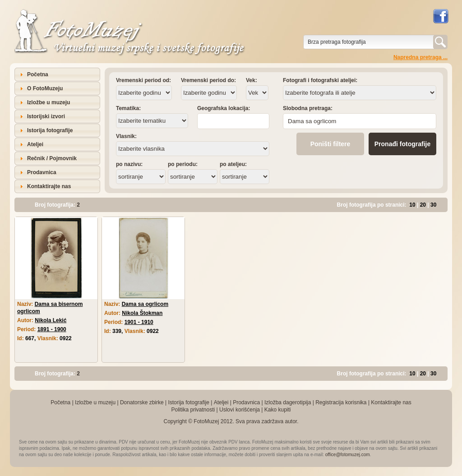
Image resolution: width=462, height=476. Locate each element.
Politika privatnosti (193, 410)
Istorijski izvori (46, 116)
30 (433, 205)
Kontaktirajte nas (49, 186)
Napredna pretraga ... (420, 57)
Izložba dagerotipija (288, 402)
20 (423, 205)
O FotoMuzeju (45, 88)
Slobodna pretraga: (308, 108)
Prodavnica (42, 172)
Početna (38, 74)
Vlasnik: (126, 136)
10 (412, 205)
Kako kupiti (278, 410)
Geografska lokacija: (224, 108)
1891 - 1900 (52, 329)
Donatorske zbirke (142, 402)
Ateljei (35, 144)
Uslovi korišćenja (240, 410)
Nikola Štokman (142, 313)
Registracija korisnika (341, 402)
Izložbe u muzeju (49, 102)
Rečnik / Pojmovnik (52, 158)
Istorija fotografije (50, 130)
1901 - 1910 (139, 322)
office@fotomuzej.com (348, 455)
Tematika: (128, 108)
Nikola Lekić (51, 320)
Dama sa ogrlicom (145, 304)
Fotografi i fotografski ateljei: (320, 80)
